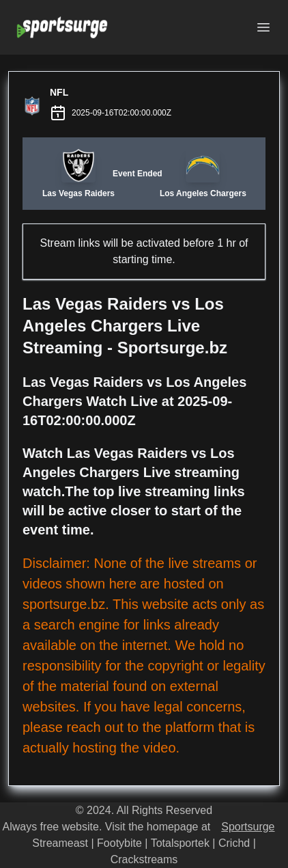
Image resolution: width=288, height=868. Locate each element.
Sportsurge (248, 827)
